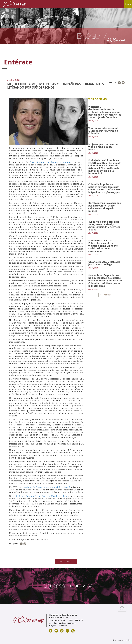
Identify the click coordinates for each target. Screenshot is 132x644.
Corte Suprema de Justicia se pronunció (51, 162)
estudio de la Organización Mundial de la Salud (46, 487)
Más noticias (105, 295)
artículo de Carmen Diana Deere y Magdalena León (41, 496)
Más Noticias (66, 562)
